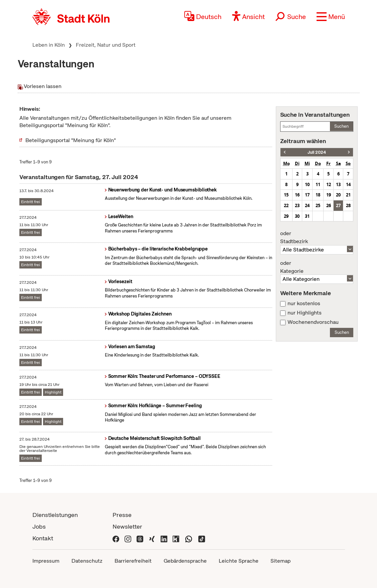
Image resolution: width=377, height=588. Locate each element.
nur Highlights (305, 313)
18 (318, 195)
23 (297, 205)
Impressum (46, 561)
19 (329, 195)
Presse (122, 515)
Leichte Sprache (239, 561)
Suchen (341, 126)
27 (338, 205)
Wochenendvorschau (313, 322)
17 (307, 195)
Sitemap (280, 561)
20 (338, 195)
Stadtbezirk (317, 237)
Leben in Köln (49, 45)
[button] (331, 17)
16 (297, 195)
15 (286, 195)
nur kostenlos (304, 304)
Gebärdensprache (185, 561)
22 (286, 205)
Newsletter (127, 526)
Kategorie (317, 267)
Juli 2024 (317, 152)
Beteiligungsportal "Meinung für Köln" (71, 140)
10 (307, 184)
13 (338, 184)
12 (329, 184)
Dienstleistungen (55, 515)
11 (318, 184)
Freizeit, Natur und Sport (106, 45)
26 (329, 205)
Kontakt (43, 538)
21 (348, 195)
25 (318, 205)
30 (297, 216)
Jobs (39, 526)
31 (307, 216)
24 (307, 205)
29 (286, 216)
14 (348, 184)
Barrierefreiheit (133, 561)
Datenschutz (87, 561)
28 (348, 205)
